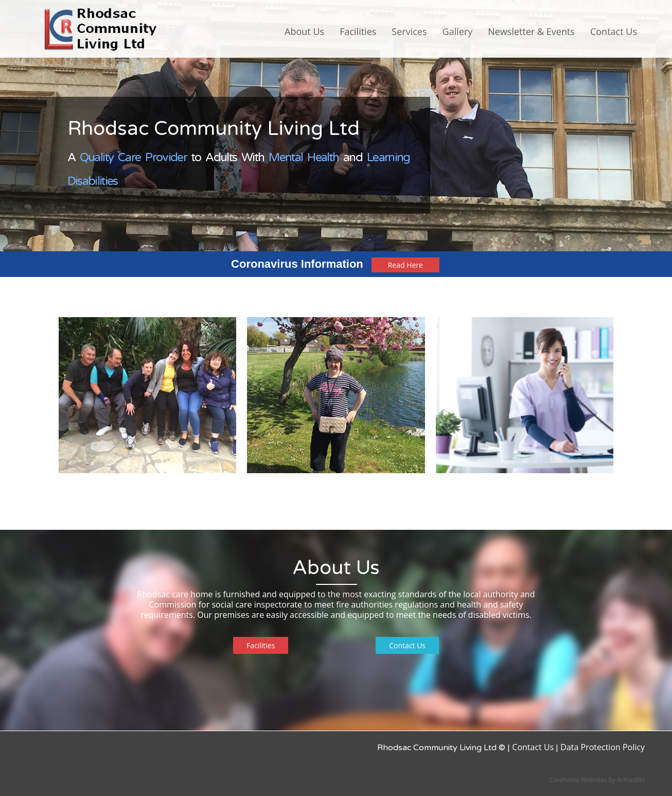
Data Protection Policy (603, 747)
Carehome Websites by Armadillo (597, 780)
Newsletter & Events (531, 31)
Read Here (405, 265)
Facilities (358, 31)
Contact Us (614, 31)
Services (409, 31)
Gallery (458, 31)
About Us (304, 31)
